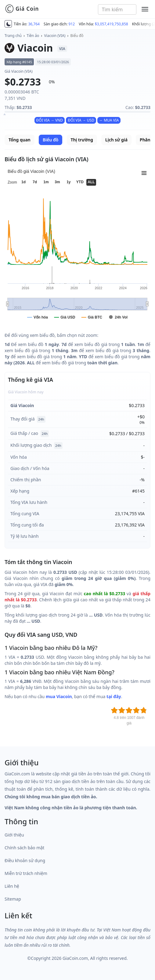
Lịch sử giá (116, 140)
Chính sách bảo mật (24, 848)
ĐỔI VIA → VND (50, 120)
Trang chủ (13, 36)
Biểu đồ (77, 36)
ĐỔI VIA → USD (81, 120)
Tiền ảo (33, 36)
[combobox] (117, 9)
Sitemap (13, 899)
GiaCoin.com (75, 958)
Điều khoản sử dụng (25, 860)
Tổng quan (20, 140)
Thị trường (82, 140)
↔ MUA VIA (109, 120)
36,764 (34, 24)
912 (72, 24)
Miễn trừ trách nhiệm (26, 873)
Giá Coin (22, 9)
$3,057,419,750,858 (112, 24)
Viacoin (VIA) (55, 36)
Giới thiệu (14, 835)
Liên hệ (12, 886)
